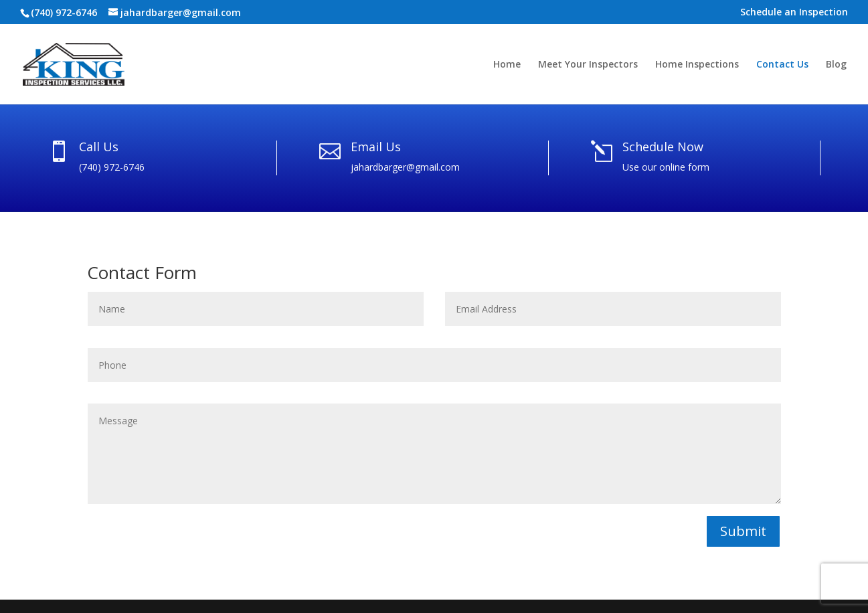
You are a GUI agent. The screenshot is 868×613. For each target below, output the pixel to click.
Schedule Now (663, 147)
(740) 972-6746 (64, 12)
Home (507, 65)
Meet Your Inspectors (588, 65)
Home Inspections (697, 65)
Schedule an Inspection (794, 13)
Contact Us (782, 65)
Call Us (99, 147)
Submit (743, 531)
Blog (836, 65)
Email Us (376, 147)
